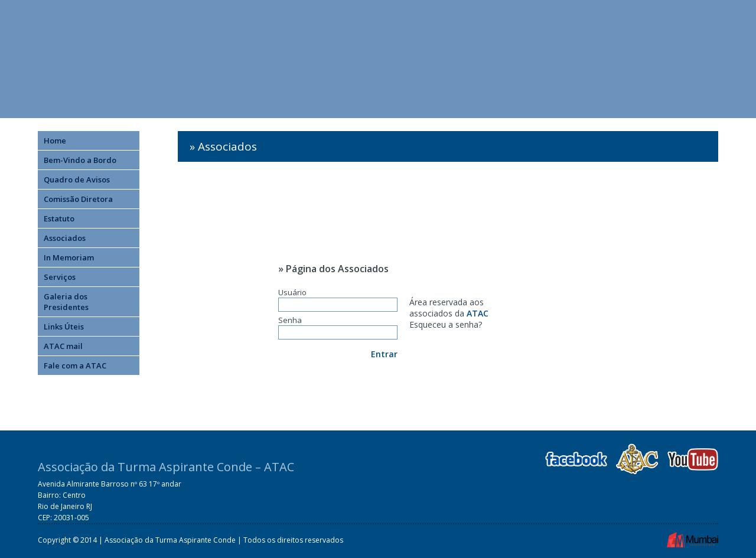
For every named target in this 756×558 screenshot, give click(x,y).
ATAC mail (63, 346)
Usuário (338, 299)
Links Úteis (64, 327)
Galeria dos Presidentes (66, 302)
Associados (65, 238)
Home (55, 141)
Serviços (60, 277)
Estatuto (59, 218)
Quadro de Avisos (77, 180)
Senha (338, 327)
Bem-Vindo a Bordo (80, 160)
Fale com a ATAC (75, 366)
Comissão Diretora (78, 199)
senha (467, 324)
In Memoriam (69, 257)
